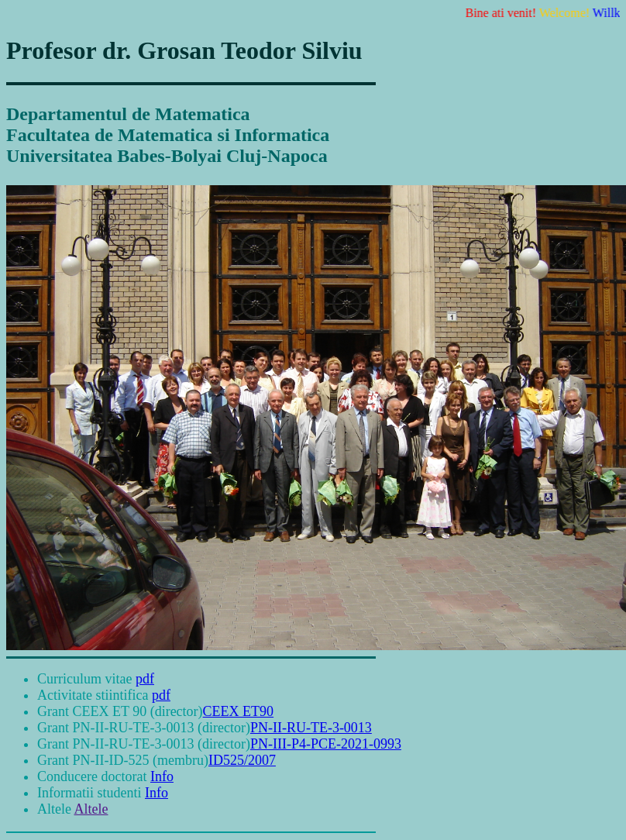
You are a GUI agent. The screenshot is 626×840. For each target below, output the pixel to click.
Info (162, 776)
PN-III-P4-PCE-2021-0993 (326, 744)
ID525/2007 (242, 760)
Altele (91, 809)
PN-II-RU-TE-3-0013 (311, 728)
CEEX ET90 (239, 711)
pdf (145, 679)
